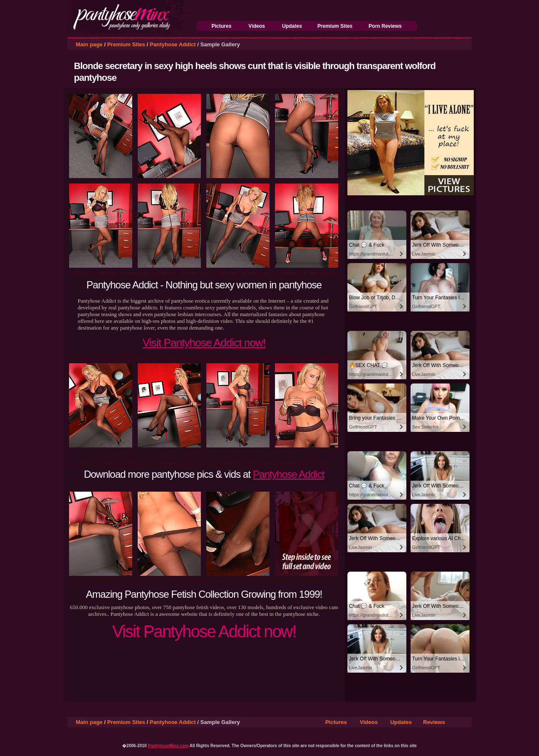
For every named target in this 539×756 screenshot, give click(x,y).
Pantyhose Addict (173, 44)
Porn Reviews (385, 26)
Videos (257, 26)
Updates (292, 26)
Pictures (221, 26)
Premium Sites (335, 26)
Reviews (434, 722)
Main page (89, 44)
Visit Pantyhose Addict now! (204, 343)
